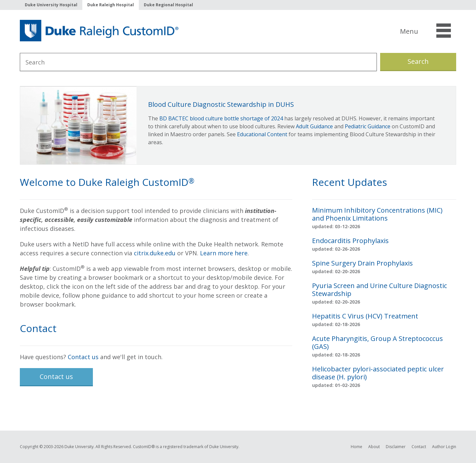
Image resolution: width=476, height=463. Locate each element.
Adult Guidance (314, 126)
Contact (419, 447)
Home (357, 447)
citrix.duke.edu (155, 253)
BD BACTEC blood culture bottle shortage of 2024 (221, 118)
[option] (238, 125)
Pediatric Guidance (368, 126)
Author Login (444, 447)
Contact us (83, 357)
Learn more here (224, 253)
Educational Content (262, 134)
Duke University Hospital (51, 5)
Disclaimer (396, 447)
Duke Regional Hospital (168, 5)
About (374, 447)
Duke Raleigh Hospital (111, 5)
